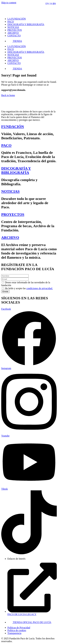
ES (54, 4)
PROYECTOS (13, 214)
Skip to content (9, 3)
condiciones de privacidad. (40, 288)
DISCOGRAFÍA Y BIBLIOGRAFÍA (16, 170)
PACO (6, 145)
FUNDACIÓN (13, 127)
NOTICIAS (10, 191)
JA (51, 4)
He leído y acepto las (29, 288)
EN (47, 4)
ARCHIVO (10, 237)
